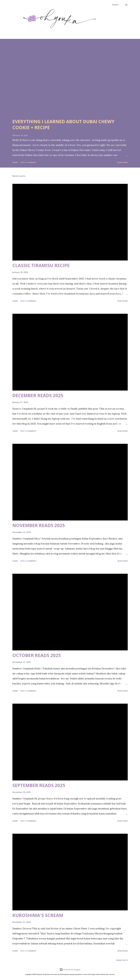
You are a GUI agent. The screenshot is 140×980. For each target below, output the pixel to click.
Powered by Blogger (70, 970)
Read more (123, 162)
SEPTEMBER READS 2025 (39, 785)
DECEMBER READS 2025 (38, 395)
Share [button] (15, 162)
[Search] (115, 5)
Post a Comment (28, 162)
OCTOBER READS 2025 (37, 655)
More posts (122, 960)
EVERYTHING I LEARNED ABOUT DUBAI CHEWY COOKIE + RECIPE (63, 124)
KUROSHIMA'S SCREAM (38, 915)
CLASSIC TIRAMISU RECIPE (41, 265)
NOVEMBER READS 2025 (39, 525)
